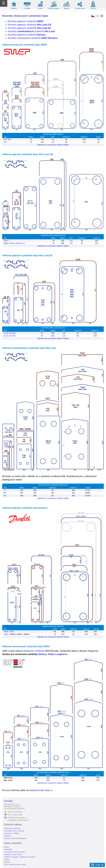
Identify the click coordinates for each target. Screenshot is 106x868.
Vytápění (14, 8)
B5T (10, 139)
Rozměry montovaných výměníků (33, 38)
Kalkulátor (8, 849)
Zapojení (8, 836)
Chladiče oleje (80, 8)
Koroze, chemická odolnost (15, 838)
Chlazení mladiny (53, 8)
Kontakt (8, 801)
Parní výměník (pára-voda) (15, 864)
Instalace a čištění (11, 833)
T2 (5, 490)
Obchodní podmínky (12, 828)
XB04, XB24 (9, 632)
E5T (5, 139)
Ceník (6, 847)
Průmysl (93, 8)
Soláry (40, 8)
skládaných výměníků (34, 651)
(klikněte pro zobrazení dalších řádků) (53, 145)
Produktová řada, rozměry (15, 852)
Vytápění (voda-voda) (13, 854)
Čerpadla (27, 8)
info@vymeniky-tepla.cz (41, 790)
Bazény (67, 8)
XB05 (6, 634)
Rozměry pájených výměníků (26, 21)
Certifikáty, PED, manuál (14, 831)
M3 (5, 496)
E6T (5, 142)
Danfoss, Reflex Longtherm (53, 654)
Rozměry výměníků (31, 31)
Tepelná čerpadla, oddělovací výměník (20, 857)
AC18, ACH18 (9, 336)
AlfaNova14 (20, 243)
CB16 (12, 243)
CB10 (6, 241)
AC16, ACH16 (9, 333)
